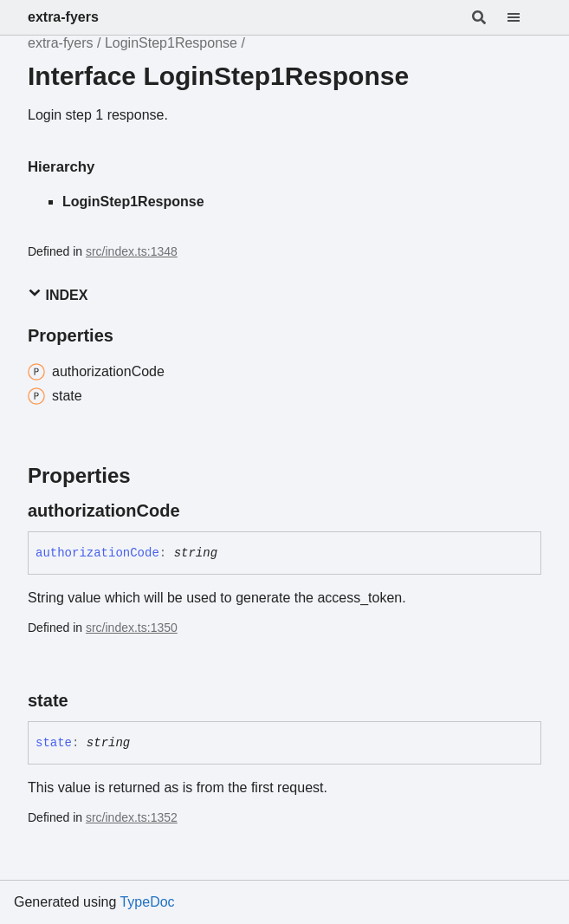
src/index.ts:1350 (132, 628)
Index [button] (58, 294)
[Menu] (524, 17)
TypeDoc (147, 902)
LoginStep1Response (171, 43)
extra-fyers (63, 17)
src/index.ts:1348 (132, 251)
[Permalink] (196, 511)
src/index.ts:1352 (132, 817)
